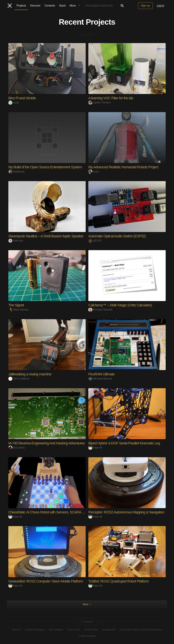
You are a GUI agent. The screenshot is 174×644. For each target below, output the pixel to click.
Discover (35, 6)
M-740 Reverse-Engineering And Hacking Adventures (48, 443)
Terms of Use (74, 629)
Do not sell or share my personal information (141, 629)
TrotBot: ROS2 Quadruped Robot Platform (120, 581)
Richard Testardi (100, 309)
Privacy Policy (91, 629)
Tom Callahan (19, 378)
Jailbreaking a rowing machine (31, 374)
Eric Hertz (17, 447)
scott (14, 103)
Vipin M (95, 447)
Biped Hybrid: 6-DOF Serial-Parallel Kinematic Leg (125, 443)
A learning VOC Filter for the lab (111, 98)
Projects (21, 6)
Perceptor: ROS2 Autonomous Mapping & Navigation (127, 512)
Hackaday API (109, 629)
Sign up (145, 6)
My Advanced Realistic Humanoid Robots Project (124, 167)
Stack (62, 6)
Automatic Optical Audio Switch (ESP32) (118, 236)
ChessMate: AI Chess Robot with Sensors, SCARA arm (49, 512)
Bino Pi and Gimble (22, 98)
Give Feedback (56, 629)
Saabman (16, 172)
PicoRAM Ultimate (102, 374)
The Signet (16, 305)
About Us (16, 629)
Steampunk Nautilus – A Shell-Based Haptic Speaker (47, 236)
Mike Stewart (18, 309)
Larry (94, 172)
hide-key (16, 241)
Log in (160, 6)
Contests (50, 6)
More (76, 6)
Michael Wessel (100, 378)
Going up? (87, 622)
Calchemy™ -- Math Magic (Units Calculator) (121, 305)
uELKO (95, 241)
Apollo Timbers (100, 103)
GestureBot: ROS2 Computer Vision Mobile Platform (47, 581)
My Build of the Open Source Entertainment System (46, 167)
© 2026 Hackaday (87, 636)
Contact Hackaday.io (35, 629)
